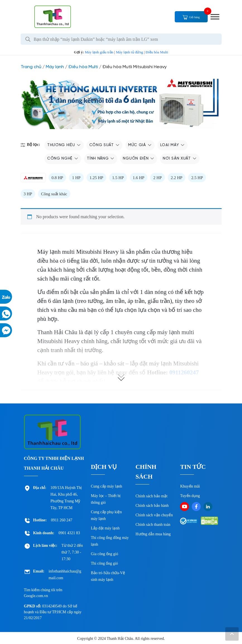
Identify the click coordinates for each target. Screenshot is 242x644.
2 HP (157, 178)
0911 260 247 (62, 520)
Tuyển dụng (190, 496)
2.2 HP (177, 178)
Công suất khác (54, 194)
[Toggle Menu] (215, 17)
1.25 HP (96, 178)
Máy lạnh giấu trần (99, 52)
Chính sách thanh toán (153, 525)
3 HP (28, 194)
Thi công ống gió (105, 563)
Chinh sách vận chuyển (154, 515)
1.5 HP (118, 178)
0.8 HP (57, 178)
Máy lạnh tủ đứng (129, 52)
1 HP (76, 178)
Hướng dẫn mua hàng (153, 534)
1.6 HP (139, 178)
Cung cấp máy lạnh (107, 486)
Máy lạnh (55, 67)
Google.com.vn (36, 596)
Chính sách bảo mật (151, 496)
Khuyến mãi (190, 486)
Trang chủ (31, 67)
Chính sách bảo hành (152, 506)
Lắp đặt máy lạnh (105, 528)
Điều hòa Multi (157, 52)
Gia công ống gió (105, 554)
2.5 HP (197, 178)
